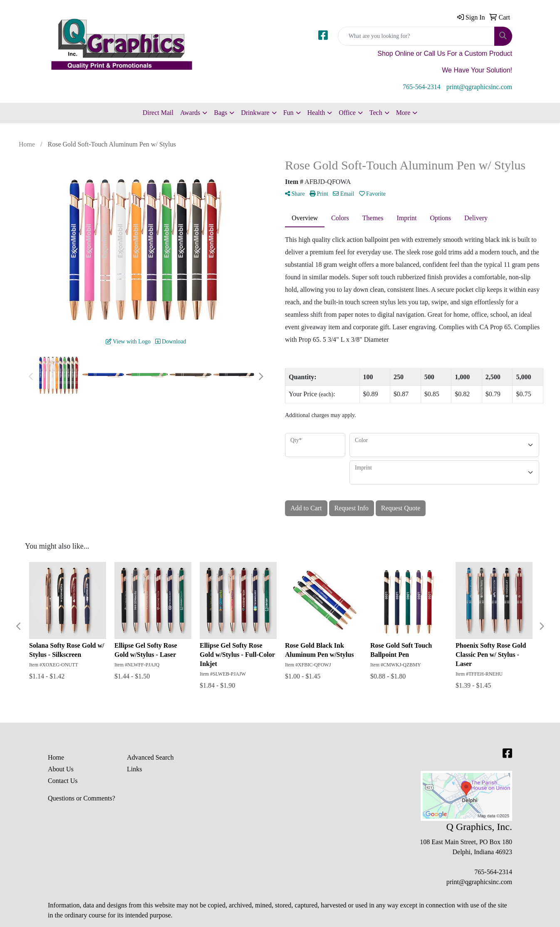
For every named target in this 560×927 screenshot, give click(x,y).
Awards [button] (190, 113)
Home (56, 757)
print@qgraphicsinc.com (479, 87)
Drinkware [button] (255, 113)
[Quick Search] (416, 36)
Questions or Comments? (82, 798)
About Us (61, 769)
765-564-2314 (422, 87)
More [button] (403, 113)
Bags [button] (221, 113)
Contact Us (63, 781)
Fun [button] (289, 113)
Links (134, 769)
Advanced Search (150, 757)
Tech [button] (376, 113)
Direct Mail (158, 113)
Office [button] (347, 113)
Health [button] (316, 113)
